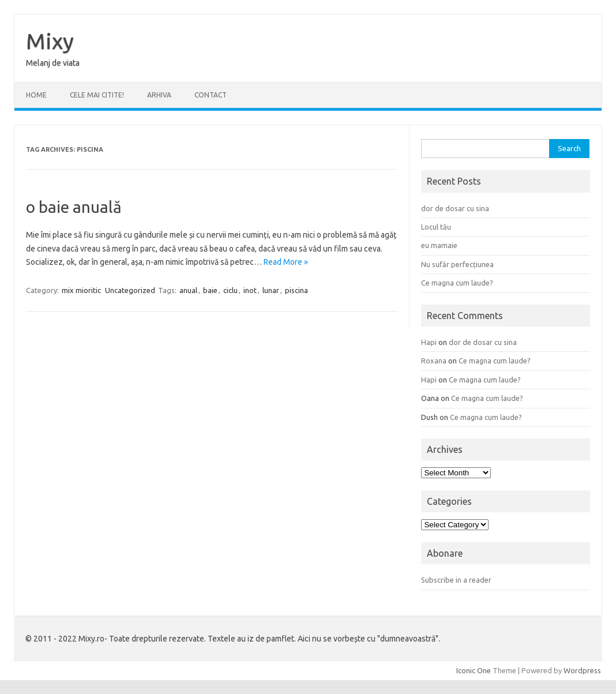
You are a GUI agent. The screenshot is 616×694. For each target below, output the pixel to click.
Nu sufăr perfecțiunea (457, 264)
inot (250, 290)
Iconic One (474, 670)
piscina (296, 290)
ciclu (230, 290)
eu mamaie (439, 245)
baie (210, 290)
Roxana (434, 361)
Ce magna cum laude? (457, 283)
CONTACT (211, 95)
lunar (271, 290)
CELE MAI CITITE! (97, 95)
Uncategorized (130, 290)
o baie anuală (74, 207)
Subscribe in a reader (456, 580)
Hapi (429, 342)
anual (188, 290)
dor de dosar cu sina (455, 208)
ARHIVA (159, 95)
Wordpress (582, 670)
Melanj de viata (53, 63)
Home (36, 95)
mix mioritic (81, 290)
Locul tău (436, 227)
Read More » (286, 262)
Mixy (50, 41)
